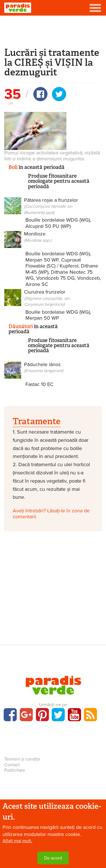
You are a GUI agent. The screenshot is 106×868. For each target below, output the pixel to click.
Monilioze (38, 237)
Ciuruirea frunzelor (47, 298)
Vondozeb (88, 278)
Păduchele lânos (44, 367)
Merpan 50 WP (42, 260)
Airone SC (37, 284)
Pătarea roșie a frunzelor (51, 206)
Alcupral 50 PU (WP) (48, 226)
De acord (53, 858)
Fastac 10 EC (39, 384)
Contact (12, 765)
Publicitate (15, 770)
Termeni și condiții (22, 759)
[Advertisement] (53, 31)
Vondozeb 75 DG (55, 278)
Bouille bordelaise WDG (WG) (58, 220)
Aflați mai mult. (17, 841)
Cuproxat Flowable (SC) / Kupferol (53, 263)
